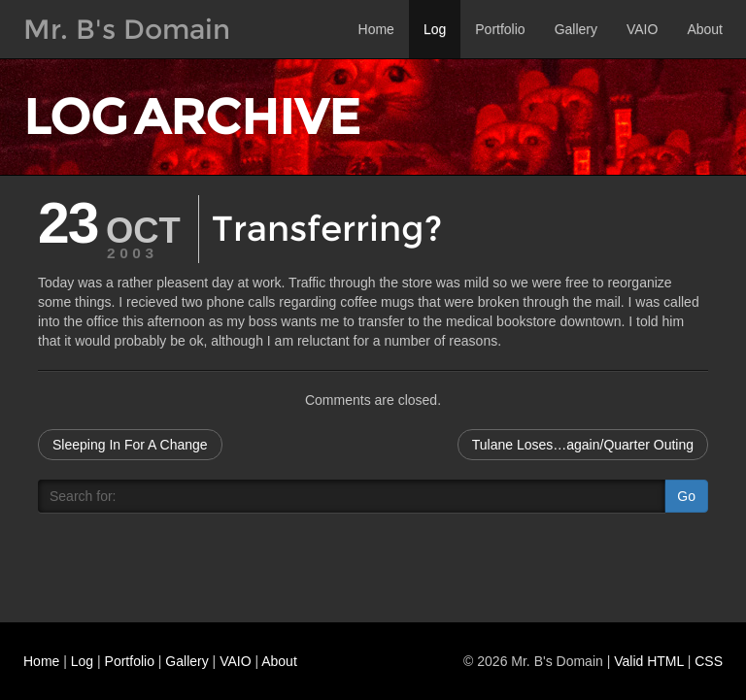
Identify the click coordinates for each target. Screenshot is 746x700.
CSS (709, 661)
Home (376, 29)
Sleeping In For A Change (130, 445)
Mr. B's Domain (127, 29)
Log (435, 29)
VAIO (642, 29)
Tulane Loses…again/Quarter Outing (583, 445)
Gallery (576, 29)
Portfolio (500, 29)
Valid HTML (649, 661)
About (705, 29)
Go (686, 496)
